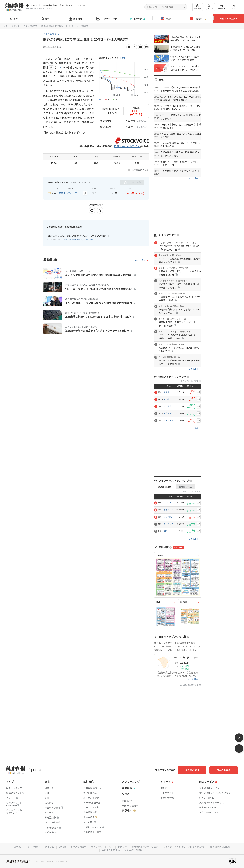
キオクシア (168, 413)
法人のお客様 (224, 770)
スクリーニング (107, 19)
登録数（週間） (164, 487)
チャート (210, 7)
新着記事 (15, 26)
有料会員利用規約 (111, 850)
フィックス (168, 420)
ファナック (168, 524)
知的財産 (122, 847)
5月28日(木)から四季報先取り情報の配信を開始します (53, 5)
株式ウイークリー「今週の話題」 (78, 240)
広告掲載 (50, 847)
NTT (165, 531)
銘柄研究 (76, 19)
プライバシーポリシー (102, 847)
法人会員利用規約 (133, 850)
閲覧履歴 (198, 7)
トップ (15, 19)
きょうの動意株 (30, 26)
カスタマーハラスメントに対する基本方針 (184, 847)
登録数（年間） (186, 487)
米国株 (168, 19)
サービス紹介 (34, 847)
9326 (123, 58)
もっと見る (140, 261)
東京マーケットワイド (127, 146)
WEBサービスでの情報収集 (73, 847)
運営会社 (18, 847)
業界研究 (137, 19)
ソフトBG (168, 517)
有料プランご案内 (229, 19)
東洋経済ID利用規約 (220, 847)
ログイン (234, 7)
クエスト (167, 392)
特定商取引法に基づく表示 (145, 847)
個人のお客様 (192, 770)
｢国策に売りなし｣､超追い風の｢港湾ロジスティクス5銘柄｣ (78, 236)
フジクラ (167, 406)
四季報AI (198, 19)
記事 (46, 19)
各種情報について (140, 170)
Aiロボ (166, 399)
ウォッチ (222, 7)
